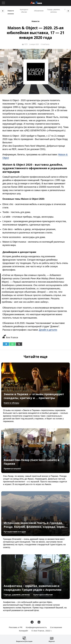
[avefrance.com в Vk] (39, 621)
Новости (35, 21)
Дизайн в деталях (48, 330)
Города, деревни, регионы (17, 595)
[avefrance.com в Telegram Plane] (32, 621)
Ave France (10, 337)
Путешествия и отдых (15, 532)
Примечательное (12, 468)
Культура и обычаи (43, 595)
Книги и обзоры (11, 403)
